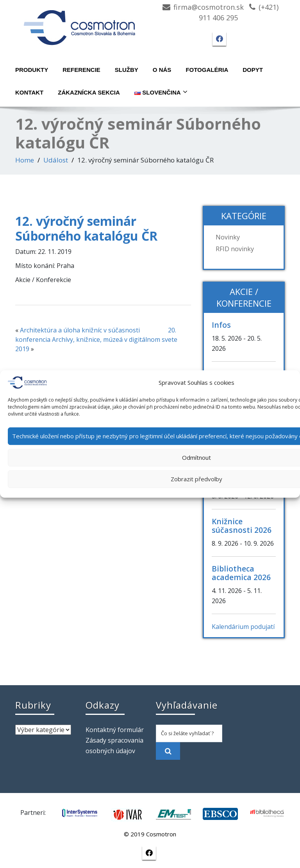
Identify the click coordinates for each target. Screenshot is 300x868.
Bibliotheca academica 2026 (241, 573)
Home (25, 160)
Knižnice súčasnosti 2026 (242, 526)
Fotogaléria (207, 70)
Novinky (228, 237)
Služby (127, 70)
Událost (56, 160)
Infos (221, 325)
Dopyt (253, 70)
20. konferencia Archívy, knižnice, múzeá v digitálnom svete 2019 (96, 339)
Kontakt (29, 92)
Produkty (32, 70)
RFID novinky (235, 249)
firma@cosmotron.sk (209, 7)
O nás (162, 70)
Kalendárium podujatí (243, 627)
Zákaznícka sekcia (89, 92)
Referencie (81, 70)
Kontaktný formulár (115, 730)
